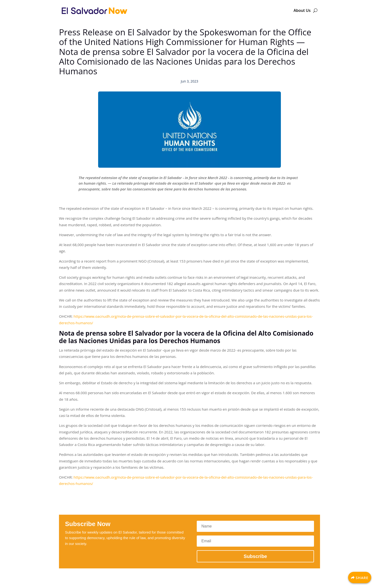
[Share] (360, 577)
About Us (302, 10)
